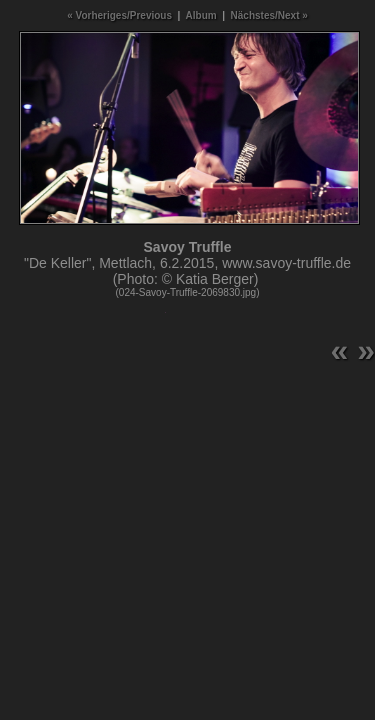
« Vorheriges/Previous (119, 15)
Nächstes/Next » (269, 15)
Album (201, 15)
